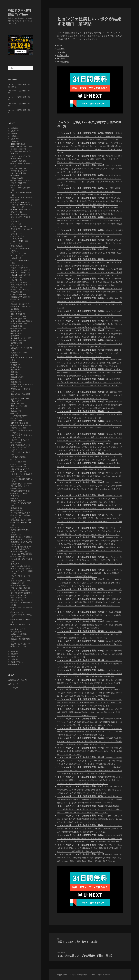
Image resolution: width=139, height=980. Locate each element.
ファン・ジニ (16, 236)
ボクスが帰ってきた (18, 469)
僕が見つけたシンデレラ (20, 484)
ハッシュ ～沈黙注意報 (19, 552)
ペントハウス (16, 459)
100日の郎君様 (16, 144)
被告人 (13, 408)
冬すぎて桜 (15, 496)
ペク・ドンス (16, 256)
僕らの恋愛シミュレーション (22, 620)
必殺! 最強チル (16, 629)
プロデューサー (17, 253)
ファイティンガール (18, 447)
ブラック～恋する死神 (19, 588)
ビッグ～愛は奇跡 (18, 214)
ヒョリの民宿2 (16, 442)
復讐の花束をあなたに (19, 520)
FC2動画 (61, 58)
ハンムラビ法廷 (17, 161)
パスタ (13, 176)
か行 (12, 131)
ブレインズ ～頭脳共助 (19, 590)
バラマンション (17, 428)
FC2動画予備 (63, 62)
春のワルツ (15, 333)
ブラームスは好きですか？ (21, 452)
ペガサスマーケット (18, 556)
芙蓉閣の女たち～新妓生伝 (21, 389)
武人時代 (14, 343)
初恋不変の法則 (17, 314)
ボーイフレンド (17, 472)
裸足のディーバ (17, 646)
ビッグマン (15, 212)
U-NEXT (61, 45)
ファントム (15, 234)
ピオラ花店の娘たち (18, 445)
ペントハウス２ (17, 462)
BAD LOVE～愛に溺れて (20, 146)
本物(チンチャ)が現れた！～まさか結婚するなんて (21, 635)
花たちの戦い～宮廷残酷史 (21, 394)
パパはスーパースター (19, 180)
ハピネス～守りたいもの (20, 569)
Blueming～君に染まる (20, 547)
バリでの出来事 (17, 173)
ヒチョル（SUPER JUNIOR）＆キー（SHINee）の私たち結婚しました (22, 205)
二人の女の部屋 (17, 294)
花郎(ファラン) (16, 404)
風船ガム (14, 411)
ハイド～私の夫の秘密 (19, 566)
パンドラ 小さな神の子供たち (22, 193)
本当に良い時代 (17, 341)
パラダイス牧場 (17, 183)
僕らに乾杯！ (16, 612)
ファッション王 (17, 227)
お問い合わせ (13, 684)
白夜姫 (13, 365)
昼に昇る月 (15, 632)
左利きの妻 (15, 510)
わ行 (12, 659)
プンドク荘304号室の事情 (21, 593)
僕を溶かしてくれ (18, 493)
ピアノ (13, 222)
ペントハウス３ (17, 464)
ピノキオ (14, 224)
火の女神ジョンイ (18, 353)
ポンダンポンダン (18, 282)
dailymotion (63, 55)
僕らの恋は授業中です (19, 491)
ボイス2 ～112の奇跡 (19, 270)
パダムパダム (16, 178)
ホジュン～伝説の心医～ (20, 260)
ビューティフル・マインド (21, 217)
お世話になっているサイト (18, 680)
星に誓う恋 (15, 331)
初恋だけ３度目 (17, 501)
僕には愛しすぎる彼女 (19, 297)
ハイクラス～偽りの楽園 (20, 425)
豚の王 (13, 564)
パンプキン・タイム (18, 440)
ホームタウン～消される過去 (22, 559)
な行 (12, 139)
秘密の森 (14, 382)
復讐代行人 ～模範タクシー (21, 522)
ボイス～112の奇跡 (18, 268)
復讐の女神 (15, 326)
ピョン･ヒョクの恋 (18, 586)
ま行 (12, 651)
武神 (13, 345)
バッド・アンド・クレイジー (22, 576)
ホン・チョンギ (17, 595)
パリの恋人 (15, 185)
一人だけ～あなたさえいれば (22, 607)
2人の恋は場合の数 (18, 416)
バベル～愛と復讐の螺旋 (20, 554)
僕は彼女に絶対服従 (18, 304)
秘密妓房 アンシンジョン (20, 384)
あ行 (12, 128)
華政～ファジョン (18, 406)
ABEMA (61, 49)
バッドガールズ (17, 168)
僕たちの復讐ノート (18, 486)
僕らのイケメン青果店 (19, 307)
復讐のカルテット (18, 324)
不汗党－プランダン (18, 290)
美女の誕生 (15, 387)
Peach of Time (17, 421)
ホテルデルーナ (17, 467)
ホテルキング (16, 265)
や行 (12, 654)
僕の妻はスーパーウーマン (21, 299)
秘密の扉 (14, 379)
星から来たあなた (18, 328)
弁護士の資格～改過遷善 (20, 321)
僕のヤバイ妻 (16, 489)
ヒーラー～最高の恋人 (19, 210)
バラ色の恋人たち (18, 171)
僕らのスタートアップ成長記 (22, 615)
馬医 (13, 413)
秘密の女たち (16, 377)
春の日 (13, 336)
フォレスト (15, 450)
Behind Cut (15, 418)
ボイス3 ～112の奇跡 (19, 273)
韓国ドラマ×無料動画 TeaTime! (20, 12)
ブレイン (14, 243)
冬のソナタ (15, 311)
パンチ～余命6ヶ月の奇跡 (20, 188)
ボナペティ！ (16, 600)
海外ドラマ (15, 662)
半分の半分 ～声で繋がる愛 (21, 503)
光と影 (13, 309)
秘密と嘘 (14, 374)
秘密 (13, 372)
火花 (13, 355)
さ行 (12, 134)
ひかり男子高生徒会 (18, 549)
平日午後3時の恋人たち (20, 513)
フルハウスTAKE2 (18, 241)
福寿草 (13, 370)
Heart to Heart (17, 149)
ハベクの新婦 (16, 159)
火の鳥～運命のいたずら (20, 530)
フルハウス (15, 239)
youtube (61, 52)
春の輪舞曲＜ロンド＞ (19, 338)
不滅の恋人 (15, 292)
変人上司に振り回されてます (22, 624)
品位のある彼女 (17, 319)
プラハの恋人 (16, 246)
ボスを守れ (15, 277)
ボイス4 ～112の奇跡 (19, 275)
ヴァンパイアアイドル (19, 285)
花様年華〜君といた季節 (20, 537)
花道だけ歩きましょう (19, 539)
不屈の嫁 (14, 287)
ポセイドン (15, 280)
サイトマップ (13, 688)
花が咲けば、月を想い (19, 644)
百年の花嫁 (15, 367)
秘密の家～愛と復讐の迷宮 (21, 639)
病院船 (13, 362)
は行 (12, 141)
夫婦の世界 (15, 508)
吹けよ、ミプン (17, 316)
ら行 (12, 656)
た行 (12, 136)
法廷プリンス (16, 527)
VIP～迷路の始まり (18, 423)
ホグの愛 (14, 258)
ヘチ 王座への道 (17, 457)
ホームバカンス (17, 598)
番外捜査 (14, 535)
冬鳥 (13, 498)
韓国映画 (13, 664)
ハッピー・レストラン (19, 156)
